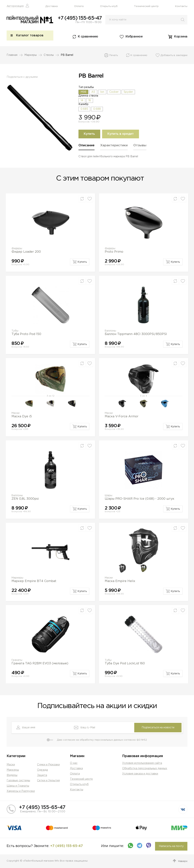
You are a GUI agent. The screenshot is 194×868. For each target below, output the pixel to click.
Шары (109, 496)
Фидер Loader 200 (26, 252)
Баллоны (110, 331)
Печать (114, 56)
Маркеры (31, 55)
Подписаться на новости (158, 728)
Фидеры (17, 249)
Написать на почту (171, 846)
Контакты (181, 6)
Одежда (42, 770)
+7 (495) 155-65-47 (80, 18)
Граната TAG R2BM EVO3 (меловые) (40, 664)
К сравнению (88, 37)
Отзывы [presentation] (140, 146)
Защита (42, 775)
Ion (102, 92)
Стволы (49, 55)
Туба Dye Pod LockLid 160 (125, 664)
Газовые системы (18, 781)
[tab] (87, 147)
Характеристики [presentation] (114, 146)
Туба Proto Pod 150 (26, 334)
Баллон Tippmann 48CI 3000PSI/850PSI (136, 334)
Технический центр (146, 6)
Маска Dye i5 (22, 417)
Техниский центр (81, 779)
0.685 (84, 109)
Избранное (134, 37)
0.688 (97, 109)
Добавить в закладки (174, 56)
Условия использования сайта (142, 763)
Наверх (183, 861)
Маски (16, 413)
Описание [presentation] (87, 146)
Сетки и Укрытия (48, 781)
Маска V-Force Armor (122, 417)
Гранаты (17, 660)
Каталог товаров (30, 36)
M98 (83, 92)
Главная (12, 55)
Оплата (79, 6)
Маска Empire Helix (120, 581)
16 (90, 101)
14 (82, 101)
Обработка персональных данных (145, 768)
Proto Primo (114, 252)
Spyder (128, 92)
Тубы (15, 331)
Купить (89, 134)
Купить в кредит (121, 134)
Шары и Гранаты (18, 786)
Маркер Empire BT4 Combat (34, 581)
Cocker (114, 92)
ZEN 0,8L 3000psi (25, 499)
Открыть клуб (109, 6)
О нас (74, 763)
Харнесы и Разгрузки (21, 791)
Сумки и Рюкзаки (48, 765)
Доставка (52, 6)
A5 (93, 92)
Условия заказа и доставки (140, 774)
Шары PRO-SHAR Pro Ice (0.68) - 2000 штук (140, 499)
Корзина (181, 37)
